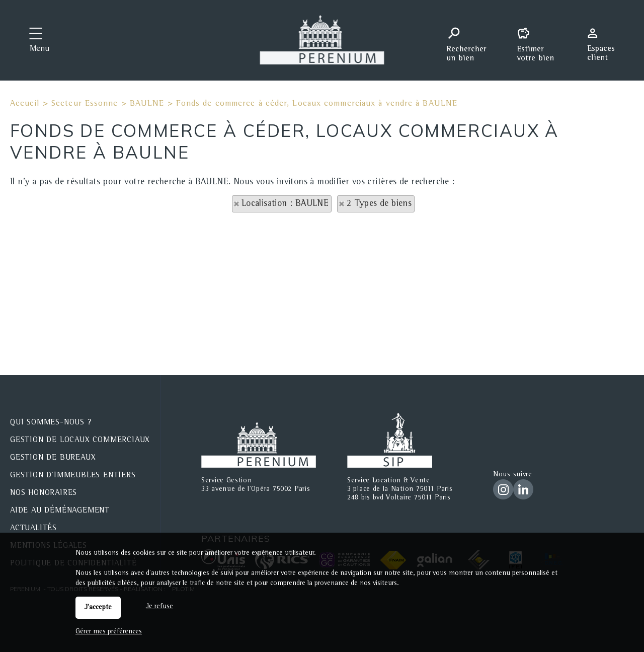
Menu (39, 49)
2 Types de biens (379, 204)
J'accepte (98, 608)
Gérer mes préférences (109, 632)
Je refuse (159, 607)
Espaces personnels (605, 39)
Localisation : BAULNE (285, 204)
